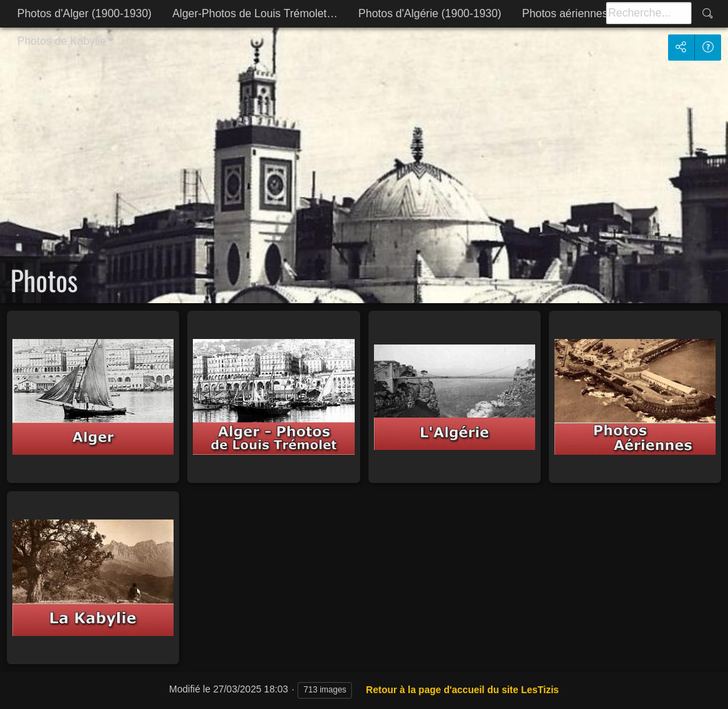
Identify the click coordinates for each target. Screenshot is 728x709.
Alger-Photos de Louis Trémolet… (255, 13)
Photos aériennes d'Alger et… (595, 13)
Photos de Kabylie (62, 41)
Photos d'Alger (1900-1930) (84, 13)
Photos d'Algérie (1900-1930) (430, 13)
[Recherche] (649, 13)
